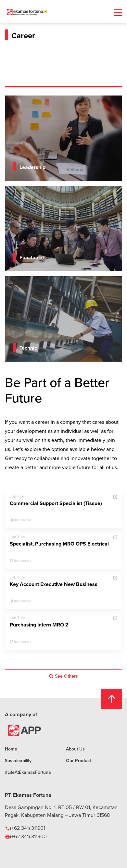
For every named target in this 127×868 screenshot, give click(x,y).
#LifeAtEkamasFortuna (28, 772)
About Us (75, 749)
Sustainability (18, 761)
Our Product (78, 761)
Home (11, 749)
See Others (63, 676)
